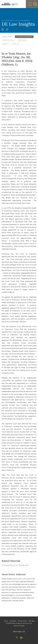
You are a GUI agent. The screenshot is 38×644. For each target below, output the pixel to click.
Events (6, 44)
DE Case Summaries (23, 21)
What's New (8, 37)
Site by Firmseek (19, 626)
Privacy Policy (22, 621)
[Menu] (30, 4)
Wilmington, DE (19, 632)
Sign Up (16, 44)
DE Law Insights (8, 21)
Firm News (22, 40)
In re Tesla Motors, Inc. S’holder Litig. (15, 565)
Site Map (31, 621)
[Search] (35, 4)
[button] (7, 30)
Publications (9, 40)
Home (6, 621)
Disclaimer (13, 621)
